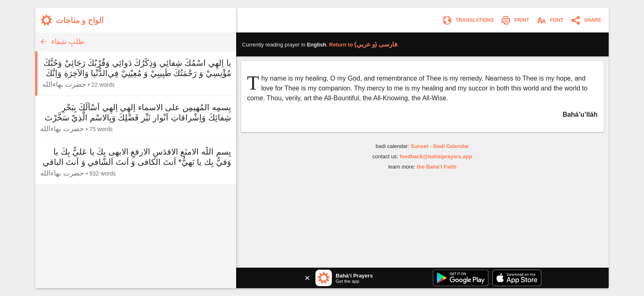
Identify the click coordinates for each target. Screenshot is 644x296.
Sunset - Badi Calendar (440, 146)
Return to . (364, 45)
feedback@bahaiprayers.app (436, 156)
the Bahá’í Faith (437, 167)
